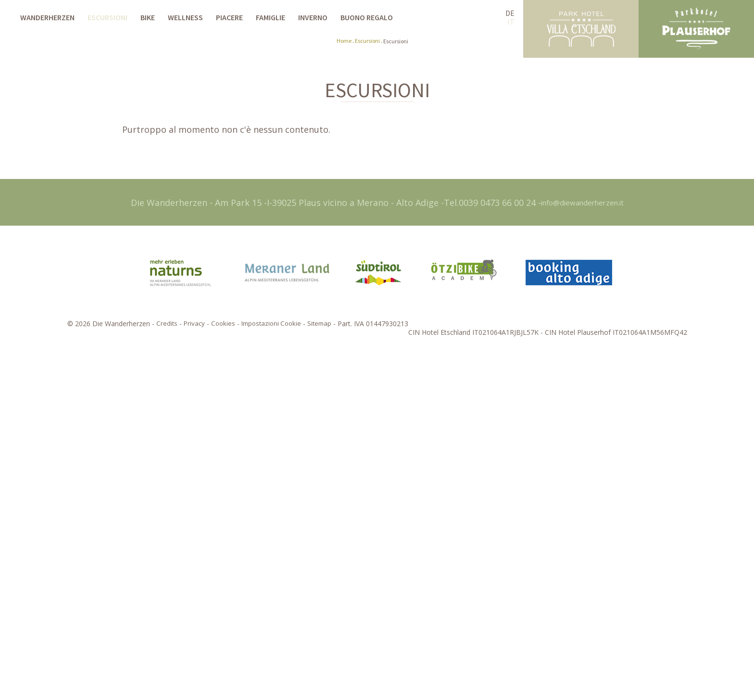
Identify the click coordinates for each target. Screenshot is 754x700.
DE (510, 13)
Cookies (221, 665)
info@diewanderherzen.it (582, 544)
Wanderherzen (47, 17)
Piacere (229, 17)
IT (511, 22)
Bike (148, 17)
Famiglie (270, 17)
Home (344, 383)
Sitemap (322, 665)
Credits (163, 665)
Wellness (185, 17)
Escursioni (107, 17)
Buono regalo (367, 17)
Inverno (313, 17)
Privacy (191, 665)
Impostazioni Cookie (271, 665)
